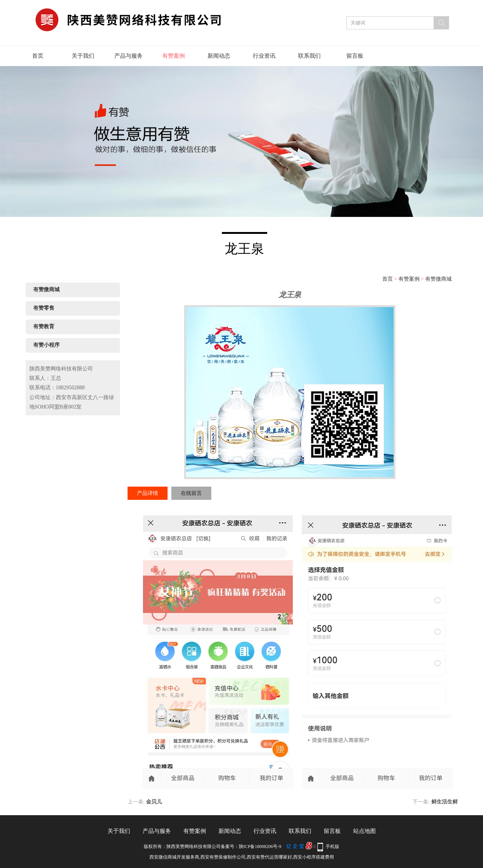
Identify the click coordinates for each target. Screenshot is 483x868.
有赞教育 (44, 326)
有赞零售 (44, 308)
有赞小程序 (46, 345)
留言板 (355, 56)
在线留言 (191, 493)
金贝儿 (154, 802)
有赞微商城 (438, 279)
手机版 (332, 846)
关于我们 (83, 56)
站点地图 (365, 831)
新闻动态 (219, 56)
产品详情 (148, 493)
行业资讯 (264, 56)
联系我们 (309, 56)
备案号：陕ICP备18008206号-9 (251, 846)
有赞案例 (174, 56)
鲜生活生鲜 (445, 802)
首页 (38, 56)
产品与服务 (128, 56)
